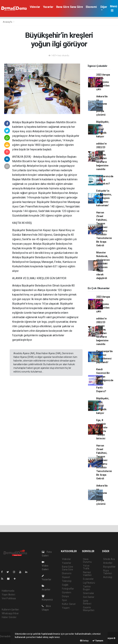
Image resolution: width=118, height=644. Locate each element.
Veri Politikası (9, 598)
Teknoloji (67, 581)
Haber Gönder (9, 617)
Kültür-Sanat (69, 604)
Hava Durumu (87, 560)
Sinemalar (88, 593)
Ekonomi (91, 7)
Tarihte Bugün (87, 588)
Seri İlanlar (89, 597)
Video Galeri (45, 566)
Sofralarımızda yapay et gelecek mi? (105, 180)
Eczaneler (88, 579)
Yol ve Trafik (86, 567)
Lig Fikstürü (89, 583)
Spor (64, 600)
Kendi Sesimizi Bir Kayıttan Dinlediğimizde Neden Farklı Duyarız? (105, 380)
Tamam (98, 641)
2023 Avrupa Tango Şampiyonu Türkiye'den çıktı (103, 82)
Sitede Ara (109, 559)
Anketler (108, 563)
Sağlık (65, 585)
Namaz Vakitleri (87, 574)
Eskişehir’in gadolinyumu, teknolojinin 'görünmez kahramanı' (104, 198)
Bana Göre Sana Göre (70, 7)
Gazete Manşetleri (89, 609)
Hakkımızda (8, 591)
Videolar (35, 7)
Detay (84, 641)
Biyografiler (109, 567)
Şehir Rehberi (87, 602)
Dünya (65, 596)
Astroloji (108, 577)
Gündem (67, 592)
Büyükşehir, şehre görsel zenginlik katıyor (103, 129)
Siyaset (66, 577)
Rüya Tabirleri (107, 572)
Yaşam (66, 608)
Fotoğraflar (68, 589)
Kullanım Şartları (10, 610)
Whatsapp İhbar (10, 613)
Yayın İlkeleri (8, 595)
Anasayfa (8, 22)
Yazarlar (48, 7)
